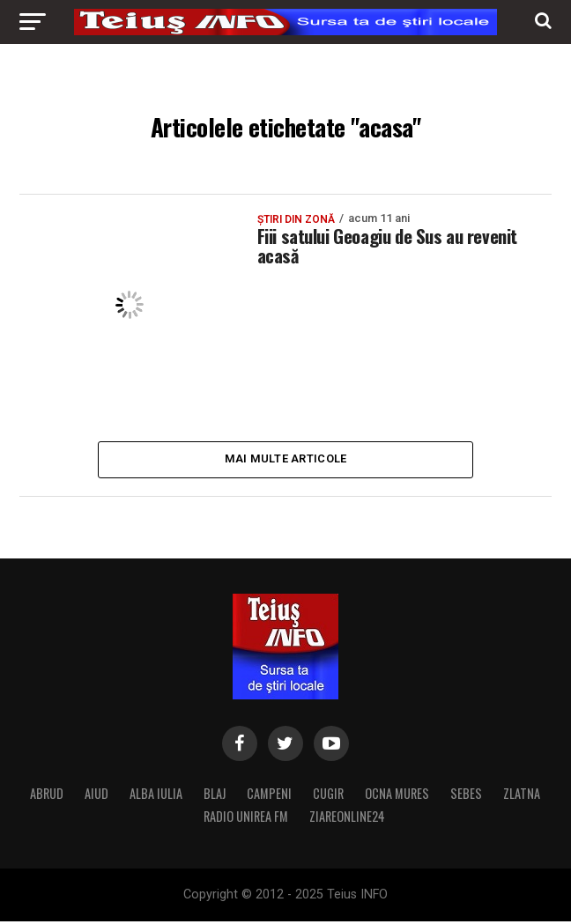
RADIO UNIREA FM (246, 819)
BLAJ (215, 796)
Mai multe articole (286, 460)
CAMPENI (269, 796)
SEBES (466, 796)
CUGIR (328, 796)
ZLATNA (522, 796)
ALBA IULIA (156, 796)
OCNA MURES (397, 796)
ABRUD (47, 796)
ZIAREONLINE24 (347, 819)
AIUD (96, 796)
